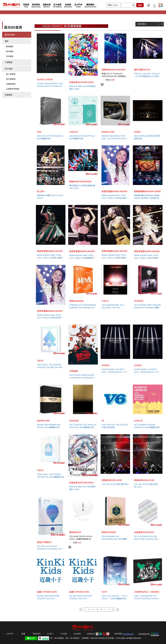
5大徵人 (50, 634)
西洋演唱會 (11, 79)
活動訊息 (47, 5)
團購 (23, 634)
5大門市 (10, 634)
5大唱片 (12, 5)
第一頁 (81, 610)
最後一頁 (117, 610)
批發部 (68, 5)
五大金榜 (57, 5)
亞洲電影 (10, 56)
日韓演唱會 (11, 84)
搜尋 (140, 5)
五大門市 (78, 5)
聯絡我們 (37, 634)
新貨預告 (36, 5)
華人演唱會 (11, 74)
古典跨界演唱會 (13, 89)
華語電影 (10, 46)
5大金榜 (64, 634)
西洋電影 (10, 51)
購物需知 (90, 5)
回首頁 (26, 5)
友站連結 (77, 634)
